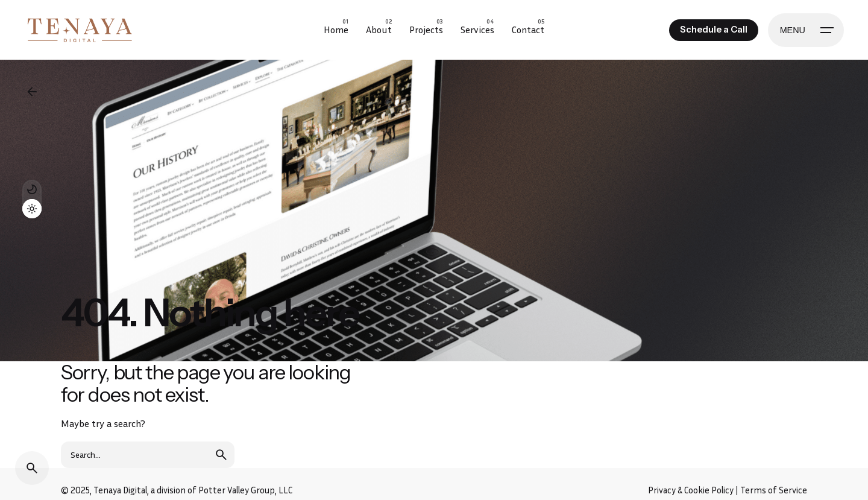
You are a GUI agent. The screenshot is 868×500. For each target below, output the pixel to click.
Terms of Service (774, 490)
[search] (221, 455)
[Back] (32, 92)
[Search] (32, 468)
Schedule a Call (714, 30)
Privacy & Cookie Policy (691, 490)
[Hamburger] (806, 30)
